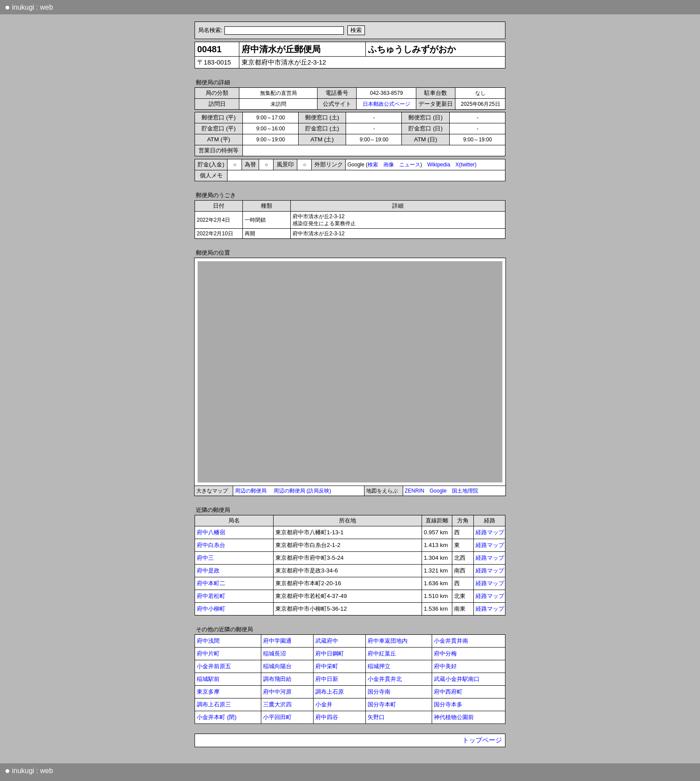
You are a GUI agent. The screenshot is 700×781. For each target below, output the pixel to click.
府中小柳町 (211, 609)
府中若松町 (211, 596)
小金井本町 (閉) (217, 717)
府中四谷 (327, 717)
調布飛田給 (277, 679)
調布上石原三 (214, 704)
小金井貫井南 (451, 641)
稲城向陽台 (277, 666)
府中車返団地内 (388, 641)
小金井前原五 (214, 666)
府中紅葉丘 (382, 653)
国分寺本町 (382, 704)
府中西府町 (448, 692)
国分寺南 (379, 692)
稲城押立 (379, 666)
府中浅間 (208, 641)
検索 (373, 165)
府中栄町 (327, 666)
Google (438, 491)
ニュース (410, 165)
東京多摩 (208, 692)
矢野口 (376, 717)
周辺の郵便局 (251, 491)
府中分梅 (445, 653)
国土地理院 (465, 491)
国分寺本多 (448, 704)
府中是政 (208, 570)
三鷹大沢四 (277, 704)
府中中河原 (277, 692)
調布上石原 (330, 692)
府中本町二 (211, 583)
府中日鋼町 (330, 653)
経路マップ (490, 532)
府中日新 (327, 679)
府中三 (205, 558)
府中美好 (445, 666)
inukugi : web (29, 7)
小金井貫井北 (385, 679)
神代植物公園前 (454, 717)
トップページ (482, 740)
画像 (389, 165)
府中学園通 (277, 641)
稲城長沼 (274, 653)
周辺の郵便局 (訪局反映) (302, 491)
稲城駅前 (208, 679)
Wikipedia (439, 165)
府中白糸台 (211, 545)
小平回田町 (277, 717)
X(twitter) (466, 165)
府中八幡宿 (211, 532)
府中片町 (208, 653)
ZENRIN (415, 491)
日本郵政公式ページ (386, 104)
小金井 (324, 704)
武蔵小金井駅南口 (457, 679)
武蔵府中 (327, 641)
